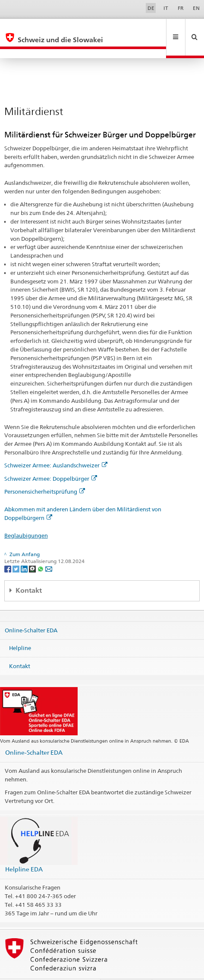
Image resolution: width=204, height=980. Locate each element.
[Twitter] (17, 550)
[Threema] (33, 550)
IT (166, 8)
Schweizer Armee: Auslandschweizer (56, 447)
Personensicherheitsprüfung (45, 473)
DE (151, 8)
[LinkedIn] (25, 550)
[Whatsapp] (41, 550)
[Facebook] (8, 550)
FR (181, 8)
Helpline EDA (24, 851)
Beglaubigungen (26, 517)
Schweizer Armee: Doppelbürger (51, 460)
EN (196, 8)
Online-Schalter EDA (31, 611)
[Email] (49, 550)
